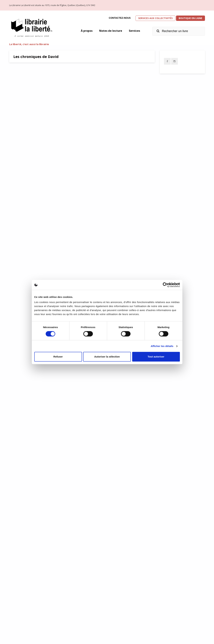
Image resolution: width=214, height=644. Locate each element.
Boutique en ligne (190, 18)
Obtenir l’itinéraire (74, 612)
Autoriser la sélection (107, 357)
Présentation (171, 603)
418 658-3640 (68, 617)
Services (134, 31)
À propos (82, 31)
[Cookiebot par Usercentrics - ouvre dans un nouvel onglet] (165, 285)
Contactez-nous (120, 18)
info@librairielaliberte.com (76, 622)
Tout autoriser (156, 357)
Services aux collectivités (155, 18)
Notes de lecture (108, 31)
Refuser (58, 357)
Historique (169, 610)
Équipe (165, 617)
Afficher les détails (162, 346)
